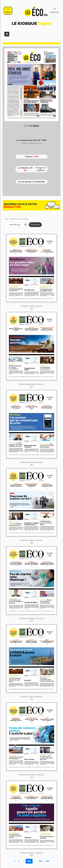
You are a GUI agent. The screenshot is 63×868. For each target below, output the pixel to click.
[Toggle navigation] (7, 34)
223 (47, 861)
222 (40, 861)
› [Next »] (53, 861)
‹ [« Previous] (11, 861)
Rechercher (35, 225)
